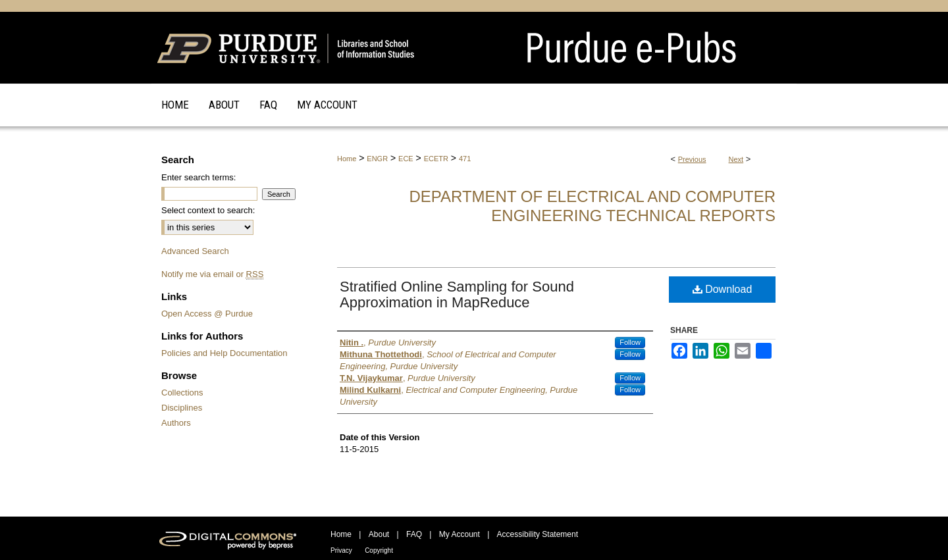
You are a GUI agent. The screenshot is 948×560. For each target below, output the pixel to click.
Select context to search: (208, 210)
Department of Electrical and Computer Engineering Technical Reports (592, 206)
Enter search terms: (198, 177)
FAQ (414, 534)
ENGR (377, 159)
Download (723, 289)
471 (465, 159)
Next (736, 159)
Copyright (379, 550)
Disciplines (182, 408)
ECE (406, 159)
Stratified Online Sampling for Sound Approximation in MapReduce (457, 294)
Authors (176, 423)
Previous (692, 159)
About (379, 534)
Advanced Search (195, 251)
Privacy (341, 550)
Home (347, 159)
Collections (182, 393)
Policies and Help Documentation (224, 353)
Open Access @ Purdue (207, 314)
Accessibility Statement (538, 534)
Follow (630, 342)
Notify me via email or (212, 274)
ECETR (436, 159)
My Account (460, 534)
